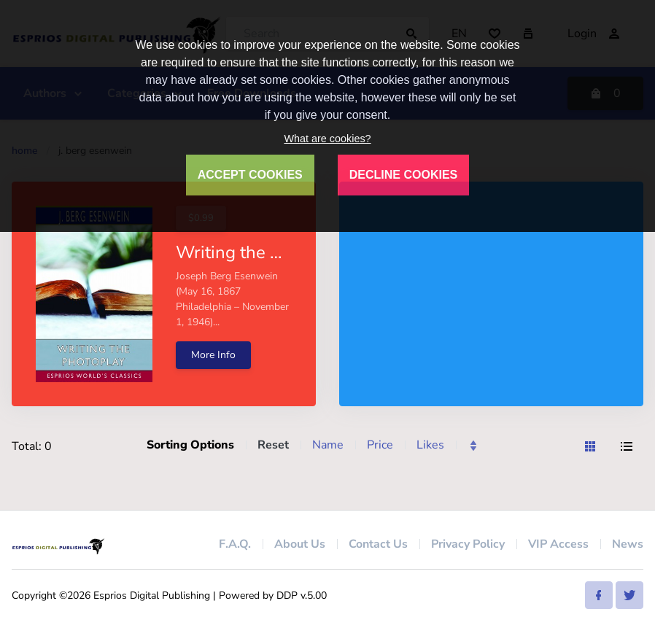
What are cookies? (327, 139)
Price (380, 445)
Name (328, 445)
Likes (430, 445)
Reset (273, 445)
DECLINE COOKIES (403, 175)
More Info (213, 355)
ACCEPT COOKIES (250, 175)
